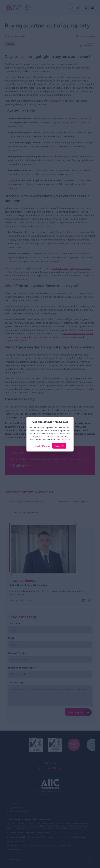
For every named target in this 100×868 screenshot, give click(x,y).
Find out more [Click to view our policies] (64, 439)
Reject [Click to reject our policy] (37, 446)
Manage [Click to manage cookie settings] (46, 446)
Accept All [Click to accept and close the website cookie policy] (59, 446)
